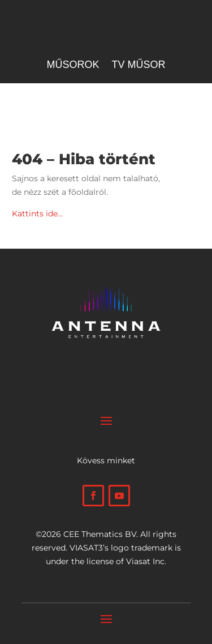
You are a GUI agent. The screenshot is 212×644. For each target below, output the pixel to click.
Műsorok (73, 65)
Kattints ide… (37, 214)
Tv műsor (139, 65)
